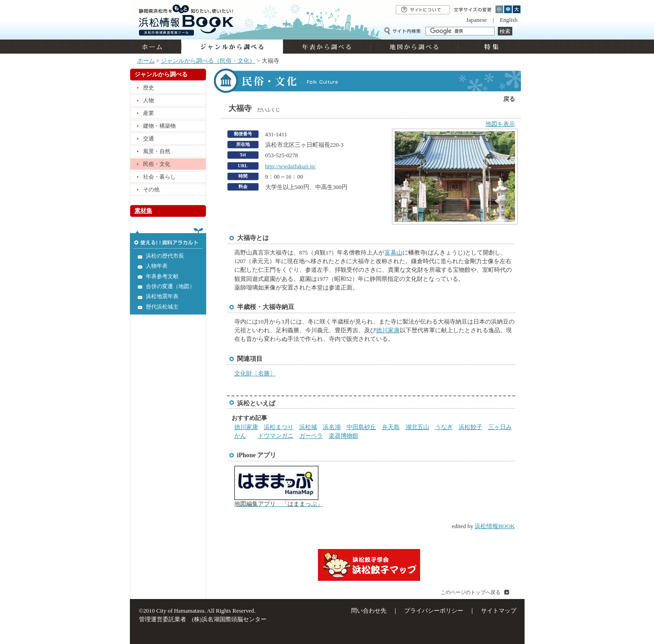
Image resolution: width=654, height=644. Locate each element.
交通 (149, 139)
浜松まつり (279, 427)
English (508, 20)
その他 (151, 190)
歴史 (149, 88)
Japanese (476, 20)
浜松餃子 (471, 427)
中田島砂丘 (361, 427)
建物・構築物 (159, 126)
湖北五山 (417, 427)
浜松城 (308, 427)
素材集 (143, 211)
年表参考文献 (162, 276)
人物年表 (157, 266)
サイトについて (423, 10)
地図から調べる (414, 47)
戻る (509, 99)
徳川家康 (388, 330)
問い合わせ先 (369, 611)
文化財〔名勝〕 (255, 374)
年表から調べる (327, 47)
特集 (490, 47)
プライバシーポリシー (434, 611)
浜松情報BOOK (495, 526)
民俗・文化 (157, 164)
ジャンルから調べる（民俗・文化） (208, 61)
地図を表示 (500, 124)
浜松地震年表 (162, 296)
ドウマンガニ (276, 436)
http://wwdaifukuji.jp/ (291, 166)
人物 (149, 100)
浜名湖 (332, 427)
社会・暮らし (159, 177)
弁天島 (391, 427)
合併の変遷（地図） (170, 286)
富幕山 (394, 253)
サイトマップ (499, 611)
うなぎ (444, 427)
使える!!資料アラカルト (168, 238)
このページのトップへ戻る (471, 592)
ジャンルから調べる (232, 47)
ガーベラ (311, 436)
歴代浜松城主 (162, 307)
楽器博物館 (344, 436)
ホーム (156, 47)
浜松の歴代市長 (165, 256)
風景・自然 (157, 151)
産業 (149, 113)
